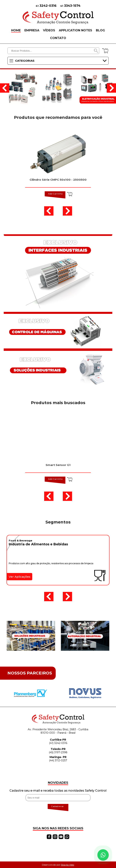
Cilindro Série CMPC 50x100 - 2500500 (58, 180)
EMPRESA (32, 30)
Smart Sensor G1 (58, 465)
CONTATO (58, 38)
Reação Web (67, 865)
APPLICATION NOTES (76, 30)
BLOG (100, 30)
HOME (16, 30)
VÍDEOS (49, 30)
